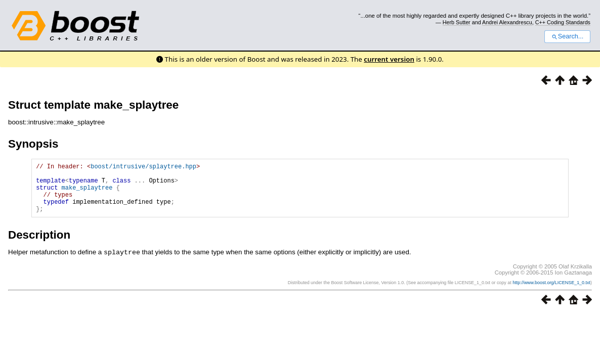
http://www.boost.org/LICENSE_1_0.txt (551, 293)
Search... (567, 36)
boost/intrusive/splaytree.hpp (143, 168)
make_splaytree (87, 193)
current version (389, 59)
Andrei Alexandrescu (507, 22)
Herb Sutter (457, 22)
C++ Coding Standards (563, 22)
